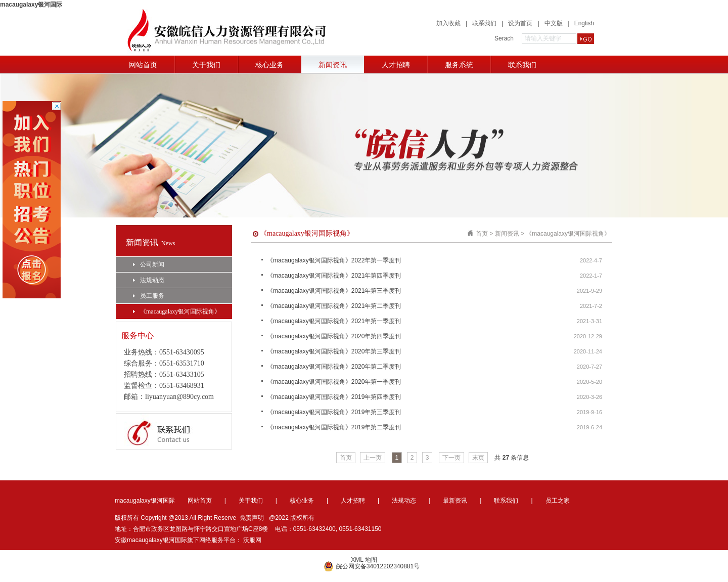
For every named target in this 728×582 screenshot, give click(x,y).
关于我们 (206, 65)
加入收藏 (448, 23)
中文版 (554, 23)
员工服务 (149, 296)
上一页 (373, 458)
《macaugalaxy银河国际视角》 (177, 311)
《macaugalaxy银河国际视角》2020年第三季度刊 (334, 351)
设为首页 (520, 23)
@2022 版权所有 (292, 518)
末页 (478, 458)
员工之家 (558, 501)
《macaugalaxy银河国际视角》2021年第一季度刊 (334, 321)
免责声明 (252, 518)
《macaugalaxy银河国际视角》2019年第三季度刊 (334, 412)
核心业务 (269, 65)
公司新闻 (149, 264)
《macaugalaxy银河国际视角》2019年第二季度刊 (334, 427)
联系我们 (484, 23)
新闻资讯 (333, 65)
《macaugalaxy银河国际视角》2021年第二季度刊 (334, 306)
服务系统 (459, 65)
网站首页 (143, 65)
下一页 (451, 458)
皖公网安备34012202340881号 (372, 566)
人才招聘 (396, 65)
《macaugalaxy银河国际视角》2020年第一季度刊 (334, 382)
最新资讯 (455, 501)
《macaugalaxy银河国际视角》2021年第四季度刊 (334, 276)
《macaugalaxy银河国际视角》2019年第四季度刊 (334, 397)
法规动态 (149, 280)
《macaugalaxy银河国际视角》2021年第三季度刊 (334, 291)
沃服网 (252, 540)
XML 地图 (364, 560)
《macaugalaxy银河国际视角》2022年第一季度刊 (334, 260)
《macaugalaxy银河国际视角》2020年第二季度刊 (334, 367)
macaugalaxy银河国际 (31, 5)
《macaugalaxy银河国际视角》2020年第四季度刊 (334, 336)
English (584, 23)
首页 (482, 234)
